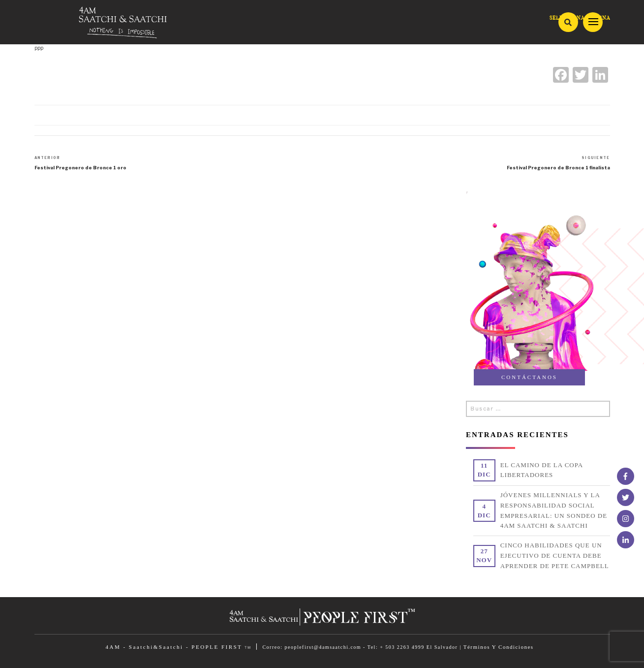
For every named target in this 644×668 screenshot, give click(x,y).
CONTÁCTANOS (529, 377)
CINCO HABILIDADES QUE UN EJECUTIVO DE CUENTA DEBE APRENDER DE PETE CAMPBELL (555, 556)
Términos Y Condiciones (499, 647)
